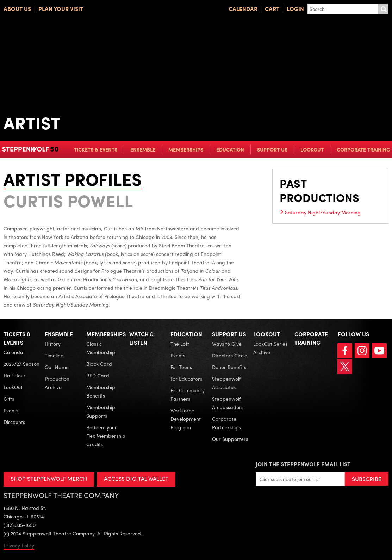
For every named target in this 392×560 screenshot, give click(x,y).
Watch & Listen (142, 338)
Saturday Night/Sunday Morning (323, 212)
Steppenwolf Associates (226, 383)
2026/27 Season (21, 364)
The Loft (180, 344)
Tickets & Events (96, 149)
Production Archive (57, 383)
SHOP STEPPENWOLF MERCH (49, 478)
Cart (272, 9)
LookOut (312, 149)
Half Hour (15, 375)
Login (295, 9)
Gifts (9, 399)
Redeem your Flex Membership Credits (106, 436)
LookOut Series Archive (270, 348)
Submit (383, 9)
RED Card (98, 375)
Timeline (54, 355)
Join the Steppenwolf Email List (303, 464)
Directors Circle (230, 355)
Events (11, 410)
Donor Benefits (229, 367)
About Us (17, 9)
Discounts (14, 422)
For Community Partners (188, 394)
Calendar (243, 9)
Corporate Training (363, 149)
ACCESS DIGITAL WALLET (136, 478)
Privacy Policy (19, 545)
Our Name (57, 367)
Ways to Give (227, 344)
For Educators (186, 379)
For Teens (181, 367)
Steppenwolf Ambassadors (228, 403)
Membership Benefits (101, 391)
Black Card (99, 364)
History (53, 344)
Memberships (186, 149)
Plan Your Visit (61, 9)
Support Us (272, 149)
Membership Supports (101, 411)
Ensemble (143, 149)
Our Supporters (230, 439)
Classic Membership (101, 348)
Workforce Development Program (186, 419)
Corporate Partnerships (226, 423)
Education (230, 149)
